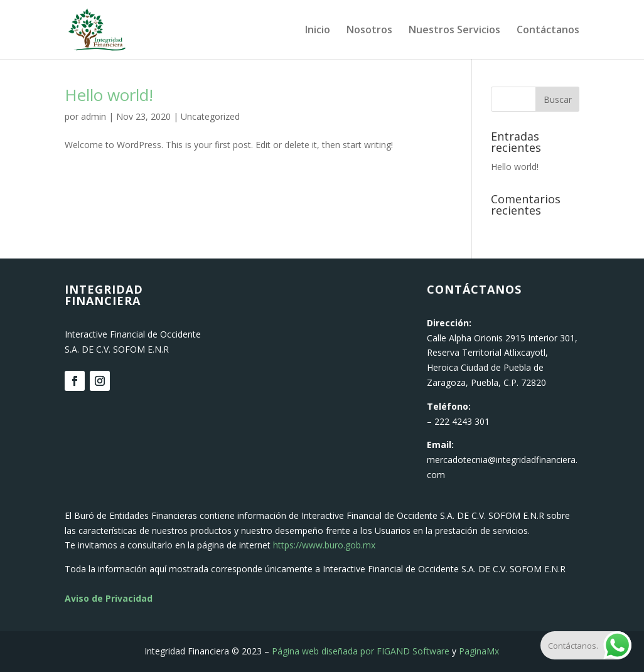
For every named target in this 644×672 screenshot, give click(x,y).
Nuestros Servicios (454, 31)
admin (94, 116)
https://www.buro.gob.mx (324, 545)
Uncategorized (210, 116)
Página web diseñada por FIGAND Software (361, 651)
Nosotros (369, 31)
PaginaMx (479, 651)
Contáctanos (548, 31)
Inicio (318, 31)
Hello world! (109, 95)
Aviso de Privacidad (109, 598)
